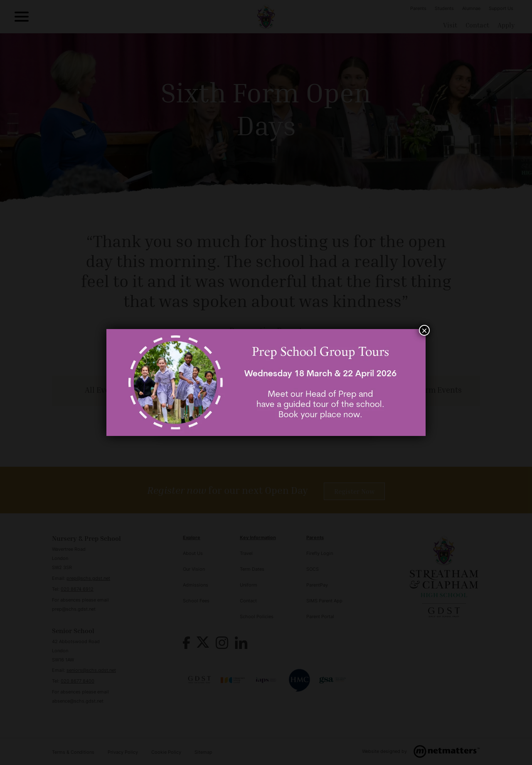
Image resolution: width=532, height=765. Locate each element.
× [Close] (424, 330)
